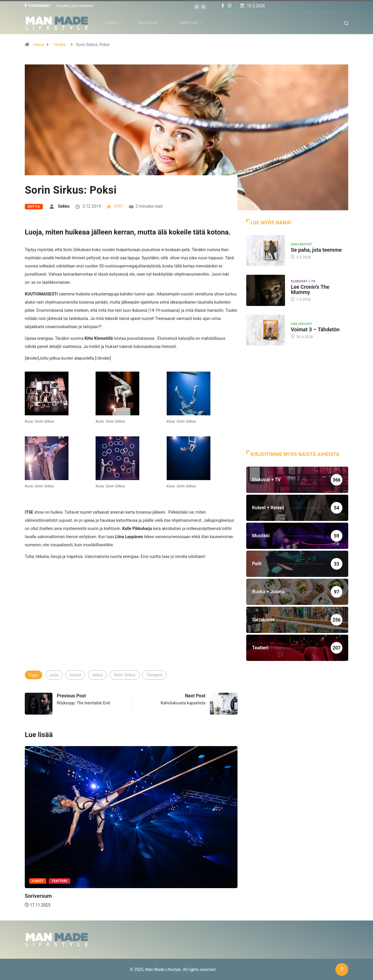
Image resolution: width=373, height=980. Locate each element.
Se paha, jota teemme (74, 6)
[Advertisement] (131, 626)
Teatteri (59, 881)
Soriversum (38, 896)
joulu (54, 675)
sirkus (97, 675)
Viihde (116, 23)
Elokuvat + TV (303, 281)
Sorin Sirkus (125, 675)
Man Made (153, 23)
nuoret (75, 675)
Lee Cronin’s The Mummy (310, 289)
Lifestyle (193, 23)
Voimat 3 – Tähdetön (315, 329)
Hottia (60, 44)
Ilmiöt (38, 881)
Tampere (154, 675)
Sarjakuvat (302, 244)
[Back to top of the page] (342, 969)
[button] (197, 7)
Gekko (64, 206)
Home (38, 44)
